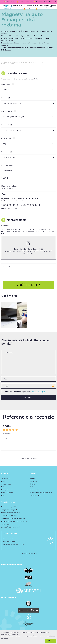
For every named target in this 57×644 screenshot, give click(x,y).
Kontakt (32, 484)
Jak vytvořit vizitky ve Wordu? (11, 527)
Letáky (3, 481)
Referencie (33, 481)
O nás (32, 487)
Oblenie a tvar (6, 138)
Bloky (3, 496)
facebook (23, 553)
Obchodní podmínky (36, 496)
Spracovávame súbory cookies (10, 632)
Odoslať (28, 398)
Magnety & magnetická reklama (33, 62)
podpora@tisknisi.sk (9, 541)
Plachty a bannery (7, 490)
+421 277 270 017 (9, 538)
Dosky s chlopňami (7, 493)
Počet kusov (6, 84)
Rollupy (4, 487)
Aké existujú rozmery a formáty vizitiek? (14, 518)
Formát (4, 98)
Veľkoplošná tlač (15, 62)
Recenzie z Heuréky (29, 459)
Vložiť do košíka (29, 285)
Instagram (33, 553)
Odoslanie (5, 152)
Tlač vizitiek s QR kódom (9, 516)
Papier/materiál (7, 111)
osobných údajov (38, 392)
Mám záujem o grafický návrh (10, 507)
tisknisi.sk (4, 62)
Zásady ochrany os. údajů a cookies (41, 493)
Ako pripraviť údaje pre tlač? (10, 510)
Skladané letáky (6, 484)
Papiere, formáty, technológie (10, 513)
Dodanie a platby (35, 490)
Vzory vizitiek (6, 478)
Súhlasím (50, 641)
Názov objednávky (8, 165)
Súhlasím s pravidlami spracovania (25, 392)
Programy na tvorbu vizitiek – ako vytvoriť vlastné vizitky (14, 523)
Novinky (32, 478)
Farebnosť (5, 125)
